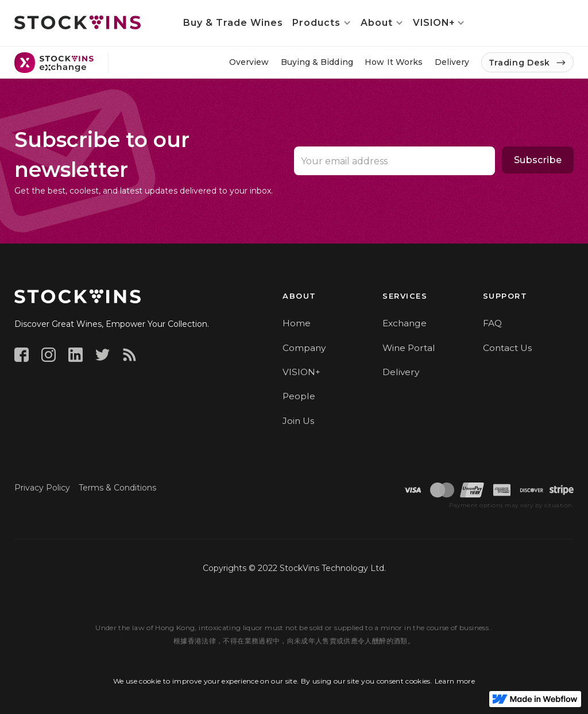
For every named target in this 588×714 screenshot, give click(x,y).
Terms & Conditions (117, 488)
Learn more (455, 681)
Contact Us (507, 348)
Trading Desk (519, 63)
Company (304, 348)
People (299, 396)
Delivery (401, 372)
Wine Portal (409, 348)
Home (297, 323)
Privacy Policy (42, 488)
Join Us (298, 421)
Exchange (405, 323)
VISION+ (301, 372)
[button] (322, 23)
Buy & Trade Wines (233, 23)
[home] (78, 22)
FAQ (492, 323)
